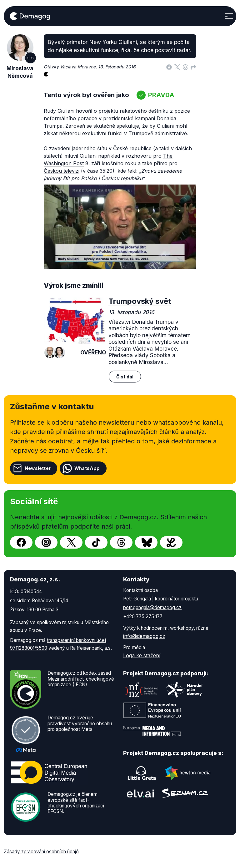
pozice (182, 111)
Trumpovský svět (140, 301)
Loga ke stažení (142, 655)
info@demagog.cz (144, 636)
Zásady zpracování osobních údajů (41, 852)
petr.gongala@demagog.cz (152, 607)
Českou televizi (62, 171)
